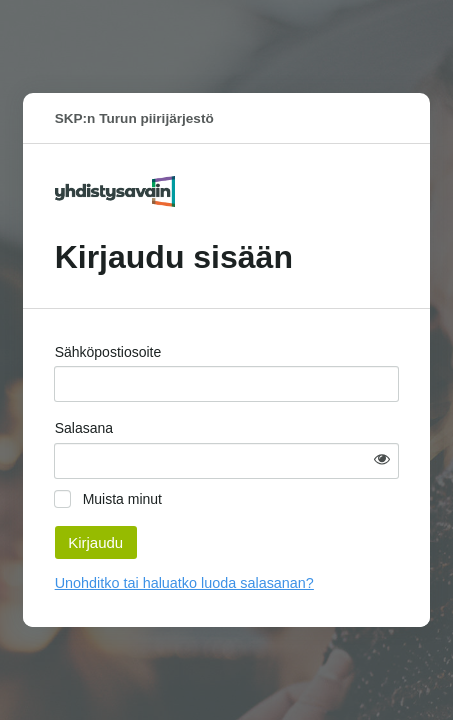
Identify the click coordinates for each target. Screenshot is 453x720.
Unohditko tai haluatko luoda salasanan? (184, 583)
